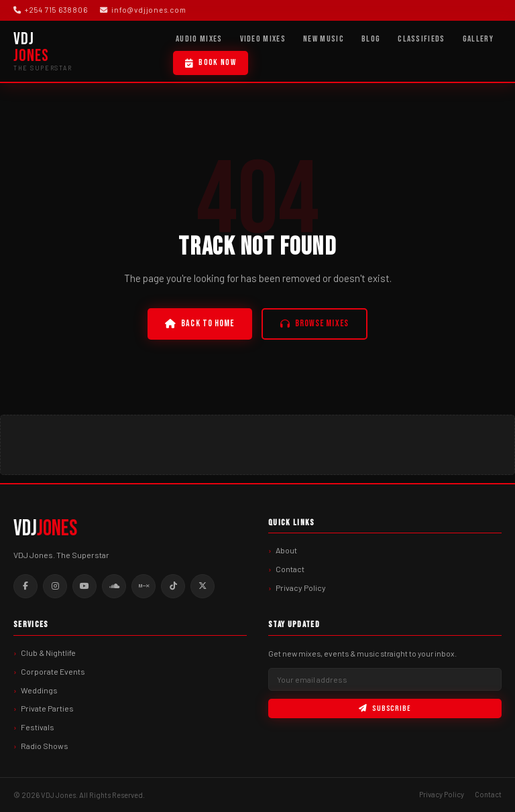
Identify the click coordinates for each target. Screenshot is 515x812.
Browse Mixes (314, 324)
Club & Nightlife (48, 653)
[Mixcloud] (144, 586)
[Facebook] (25, 586)
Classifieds (421, 39)
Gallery (478, 39)
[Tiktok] (173, 586)
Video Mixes (263, 39)
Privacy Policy (301, 588)
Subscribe (385, 708)
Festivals (38, 727)
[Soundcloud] (114, 586)
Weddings (39, 690)
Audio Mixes (199, 39)
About (286, 550)
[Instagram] (55, 586)
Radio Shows (45, 746)
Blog (371, 39)
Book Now (211, 62)
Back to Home (199, 324)
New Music (324, 39)
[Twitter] (203, 586)
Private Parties (47, 708)
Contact (290, 569)
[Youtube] (84, 586)
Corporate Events (53, 671)
